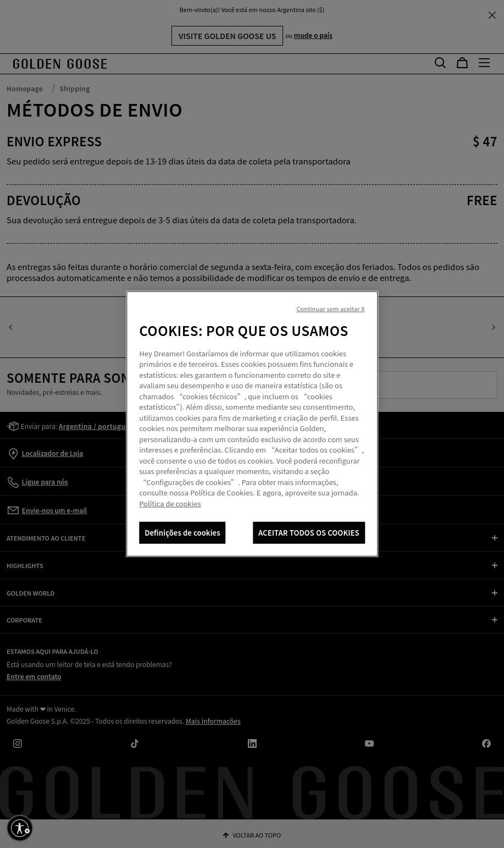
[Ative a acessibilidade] (20, 828)
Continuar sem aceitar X (330, 309)
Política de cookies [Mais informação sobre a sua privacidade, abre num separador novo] (170, 503)
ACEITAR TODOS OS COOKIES (309, 533)
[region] (252, 424)
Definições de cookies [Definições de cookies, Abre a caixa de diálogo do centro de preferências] (182, 533)
